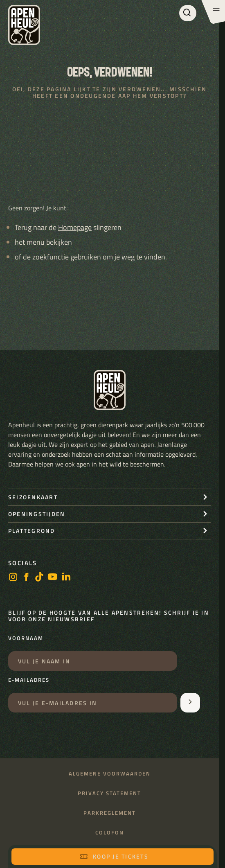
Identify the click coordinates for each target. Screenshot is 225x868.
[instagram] (13, 578)
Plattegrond (32, 531)
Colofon (110, 833)
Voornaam (26, 638)
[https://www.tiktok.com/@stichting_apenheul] (39, 578)
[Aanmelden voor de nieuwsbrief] (190, 703)
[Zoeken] (188, 13)
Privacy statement (109, 793)
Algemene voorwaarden (110, 774)
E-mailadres (29, 680)
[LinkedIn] (66, 578)
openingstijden (37, 514)
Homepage (75, 227)
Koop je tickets (114, 856)
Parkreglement (110, 813)
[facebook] (26, 578)
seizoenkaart (33, 497)
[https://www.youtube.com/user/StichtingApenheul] (53, 578)
